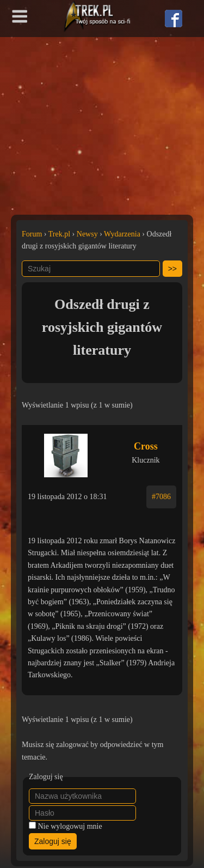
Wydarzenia (122, 234)
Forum (32, 234)
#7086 (161, 497)
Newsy (87, 234)
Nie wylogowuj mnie (70, 826)
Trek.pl (59, 234)
